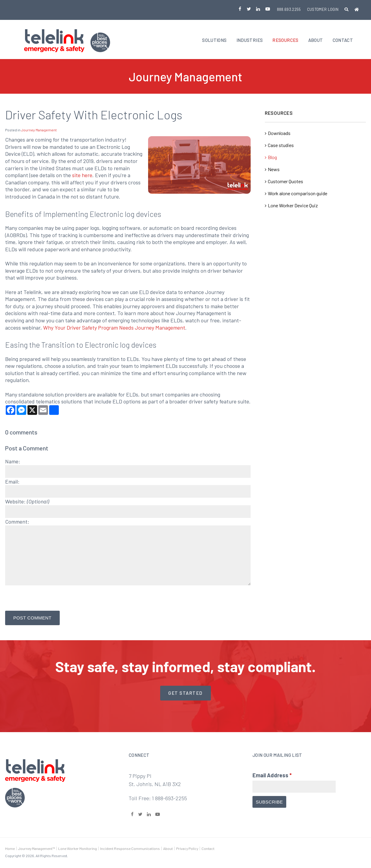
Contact (343, 41)
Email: (12, 482)
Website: (27, 502)
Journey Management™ (36, 849)
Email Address (272, 776)
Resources (285, 41)
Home (10, 849)
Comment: (17, 522)
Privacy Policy (187, 849)
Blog (272, 158)
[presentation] (51, 600)
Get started (185, 694)
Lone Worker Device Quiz (293, 206)
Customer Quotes (285, 182)
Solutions (214, 41)
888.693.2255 (289, 9)
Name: (13, 462)
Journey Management (39, 131)
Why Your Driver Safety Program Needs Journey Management (114, 328)
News (274, 170)
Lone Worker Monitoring (78, 849)
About (316, 41)
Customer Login (323, 9)
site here (82, 176)
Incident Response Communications (130, 849)
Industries (250, 41)
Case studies (281, 146)
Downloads (279, 134)
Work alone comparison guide (298, 194)
